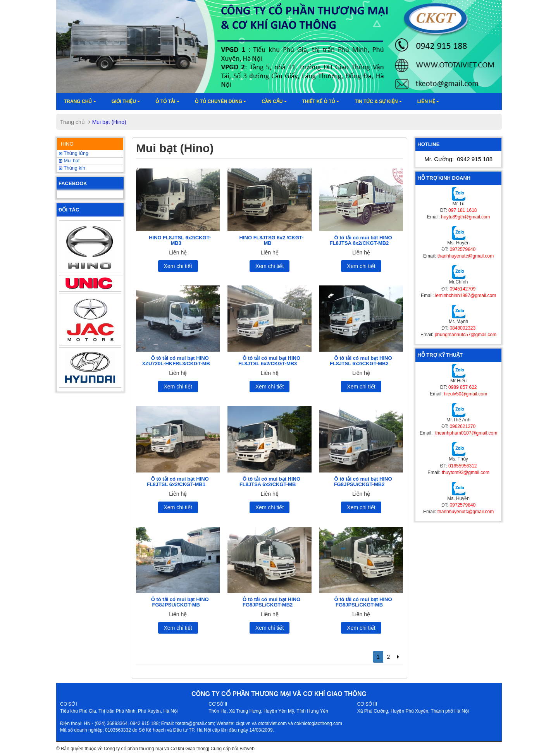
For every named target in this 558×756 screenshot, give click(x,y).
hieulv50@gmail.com (466, 394)
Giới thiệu (126, 101)
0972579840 (462, 249)
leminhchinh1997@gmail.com (466, 296)
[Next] (398, 657)
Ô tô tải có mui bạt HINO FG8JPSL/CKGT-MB (363, 602)
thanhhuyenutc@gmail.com (466, 256)
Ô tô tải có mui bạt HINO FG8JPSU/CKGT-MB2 (363, 482)
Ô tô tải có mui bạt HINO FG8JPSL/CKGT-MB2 (271, 602)
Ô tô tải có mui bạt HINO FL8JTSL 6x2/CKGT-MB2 (361, 361)
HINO (67, 144)
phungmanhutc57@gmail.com (466, 335)
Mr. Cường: (458, 159)
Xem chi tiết (178, 266)
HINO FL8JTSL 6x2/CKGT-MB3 (180, 240)
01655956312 (462, 466)
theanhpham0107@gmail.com (466, 433)
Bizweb (247, 749)
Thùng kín (72, 168)
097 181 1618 (462, 210)
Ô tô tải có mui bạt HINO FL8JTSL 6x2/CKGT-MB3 (269, 361)
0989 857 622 (462, 387)
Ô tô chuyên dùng (220, 101)
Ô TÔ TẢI (167, 101)
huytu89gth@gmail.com (465, 217)
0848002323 (462, 328)
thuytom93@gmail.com (466, 472)
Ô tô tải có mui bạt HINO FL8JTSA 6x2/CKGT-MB (270, 482)
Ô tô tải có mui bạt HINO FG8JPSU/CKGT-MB (180, 602)
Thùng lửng (74, 153)
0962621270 (462, 426)
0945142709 (462, 289)
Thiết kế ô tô (321, 101)
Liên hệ (428, 101)
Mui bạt (69, 161)
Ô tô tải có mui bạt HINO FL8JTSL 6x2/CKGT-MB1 (177, 482)
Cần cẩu (274, 101)
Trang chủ (80, 101)
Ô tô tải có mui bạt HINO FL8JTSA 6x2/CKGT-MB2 (361, 240)
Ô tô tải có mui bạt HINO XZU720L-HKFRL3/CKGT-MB (176, 361)
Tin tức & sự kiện (378, 101)
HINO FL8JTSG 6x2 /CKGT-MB (272, 240)
